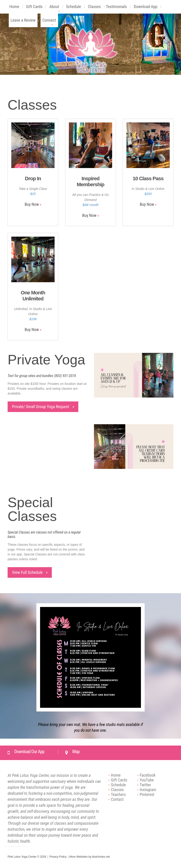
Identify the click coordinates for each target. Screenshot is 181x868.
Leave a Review (23, 22)
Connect (49, 22)
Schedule (74, 9)
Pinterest (147, 794)
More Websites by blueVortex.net (90, 857)
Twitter (145, 785)
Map (76, 752)
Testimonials (117, 9)
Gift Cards (34, 9)
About (54, 9)
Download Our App (29, 752)
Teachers (118, 794)
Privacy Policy (58, 857)
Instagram (148, 790)
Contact (117, 799)
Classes (95, 9)
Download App (146, 9)
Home (14, 9)
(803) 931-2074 (65, 376)
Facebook (148, 775)
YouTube (147, 780)
